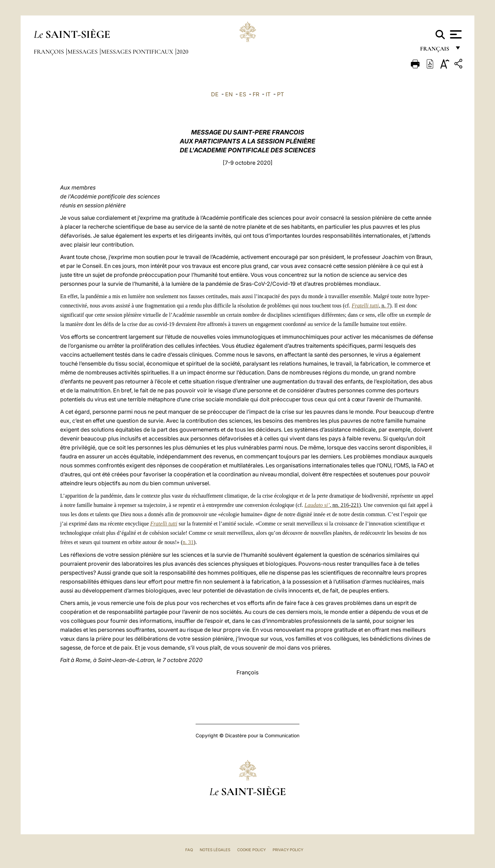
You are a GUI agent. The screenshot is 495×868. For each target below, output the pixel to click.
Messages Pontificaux (138, 52)
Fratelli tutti (164, 524)
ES (243, 94)
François (49, 52)
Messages (83, 52)
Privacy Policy (288, 850)
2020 (183, 52)
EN (229, 94)
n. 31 (188, 542)
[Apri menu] (455, 34)
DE (215, 94)
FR (256, 94)
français (435, 51)
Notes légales (215, 850)
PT (280, 94)
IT (268, 94)
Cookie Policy (251, 850)
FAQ (189, 850)
